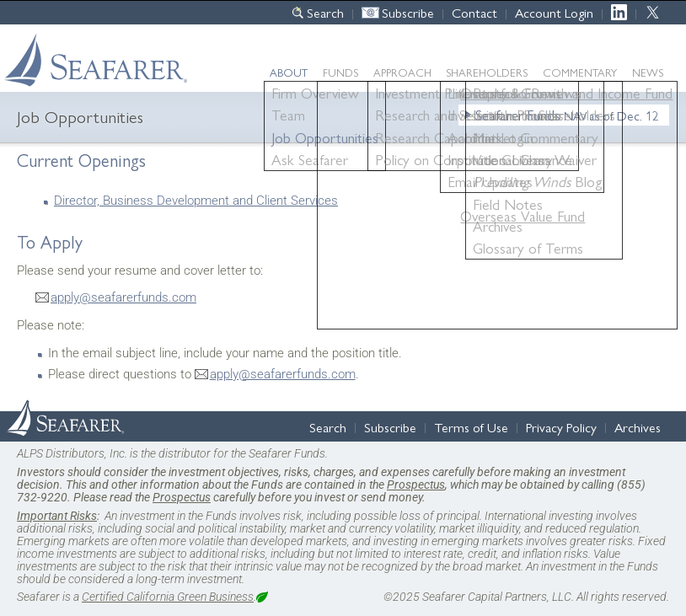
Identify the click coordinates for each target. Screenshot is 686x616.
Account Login (554, 12)
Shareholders (487, 72)
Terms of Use (471, 427)
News (648, 72)
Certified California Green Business (168, 597)
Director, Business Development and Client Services (196, 201)
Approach (402, 72)
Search (325, 12)
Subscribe (408, 12)
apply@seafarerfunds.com (123, 297)
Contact (474, 12)
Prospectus (416, 485)
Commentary (580, 72)
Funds (340, 72)
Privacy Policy (561, 427)
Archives (638, 427)
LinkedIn (623, 12)
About (289, 72)
